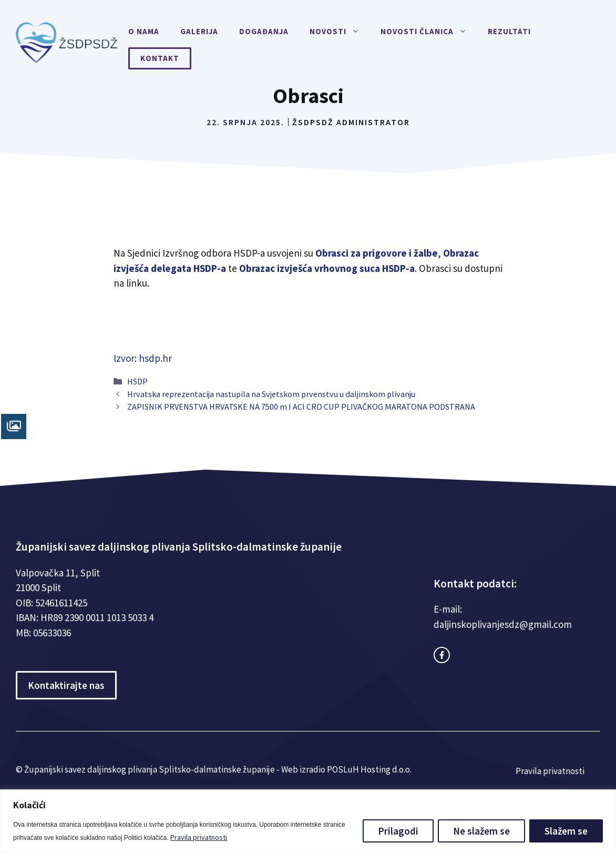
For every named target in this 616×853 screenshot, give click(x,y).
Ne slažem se (481, 831)
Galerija (199, 31)
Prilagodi (398, 831)
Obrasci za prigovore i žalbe (377, 253)
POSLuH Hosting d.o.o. (369, 769)
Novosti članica (429, 32)
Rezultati (509, 31)
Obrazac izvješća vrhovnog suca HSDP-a (327, 268)
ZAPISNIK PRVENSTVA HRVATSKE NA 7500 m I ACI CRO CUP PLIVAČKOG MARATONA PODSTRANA (301, 407)
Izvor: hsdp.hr (143, 358)
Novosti (340, 32)
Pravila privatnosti (199, 837)
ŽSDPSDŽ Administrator (351, 122)
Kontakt (160, 58)
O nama (144, 31)
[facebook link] (442, 655)
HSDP (137, 381)
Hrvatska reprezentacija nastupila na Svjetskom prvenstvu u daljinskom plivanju (271, 394)
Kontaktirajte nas (66, 685)
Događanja (264, 31)
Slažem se (566, 831)
